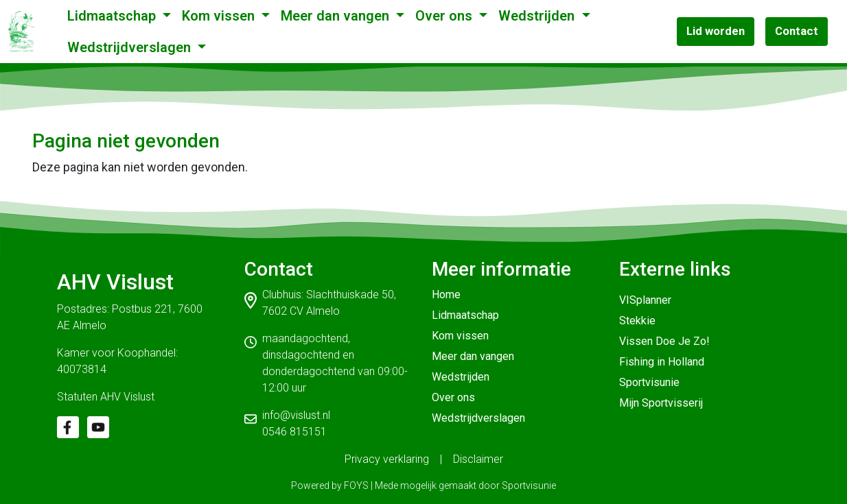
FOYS (356, 485)
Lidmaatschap (113, 16)
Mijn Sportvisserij (661, 403)
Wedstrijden (538, 16)
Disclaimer (478, 459)
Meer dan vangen (337, 16)
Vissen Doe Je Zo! (664, 341)
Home (446, 295)
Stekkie (637, 321)
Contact (797, 31)
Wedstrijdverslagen (131, 47)
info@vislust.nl (296, 415)
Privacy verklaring (387, 459)
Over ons (445, 16)
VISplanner (645, 300)
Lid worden (716, 31)
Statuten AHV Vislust (106, 397)
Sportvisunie (649, 382)
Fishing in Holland (662, 362)
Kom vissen (220, 16)
